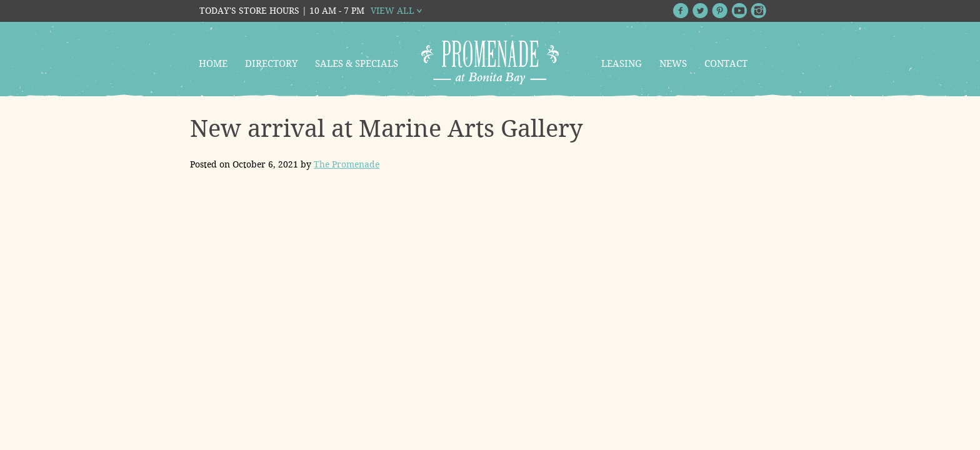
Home (213, 64)
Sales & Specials (357, 64)
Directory (271, 64)
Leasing (622, 64)
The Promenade (347, 164)
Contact (726, 64)
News (673, 64)
